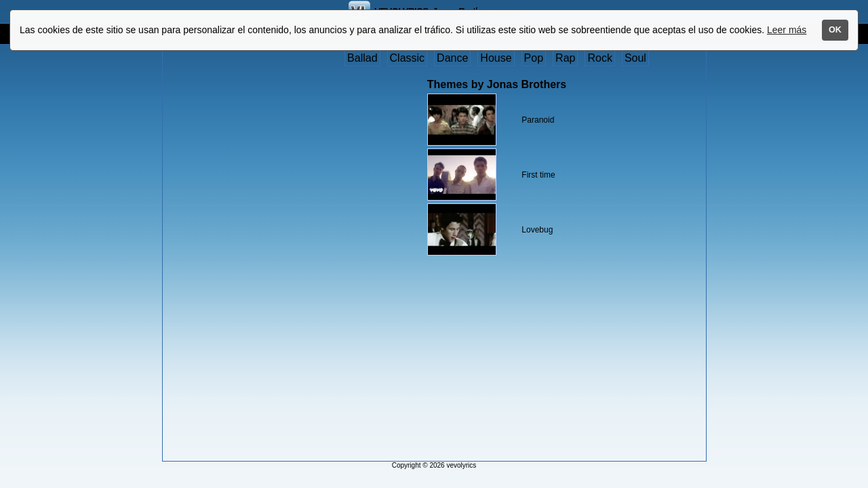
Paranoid (538, 120)
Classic (408, 58)
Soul (635, 58)
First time (538, 175)
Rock (599, 58)
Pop (534, 58)
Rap (565, 58)
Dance (452, 58)
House (496, 58)
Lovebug (537, 230)
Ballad (362, 58)
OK (835, 30)
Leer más (787, 30)
